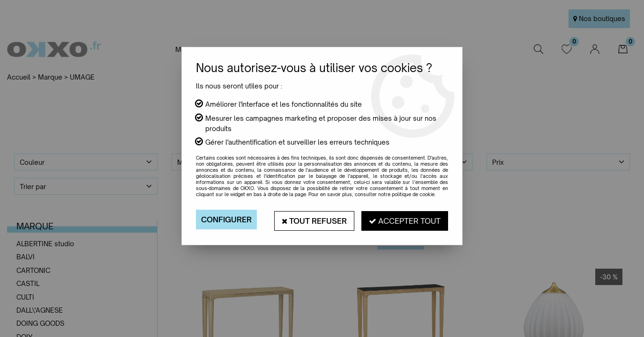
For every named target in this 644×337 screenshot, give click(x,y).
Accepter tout (405, 220)
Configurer (226, 220)
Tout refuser (314, 220)
